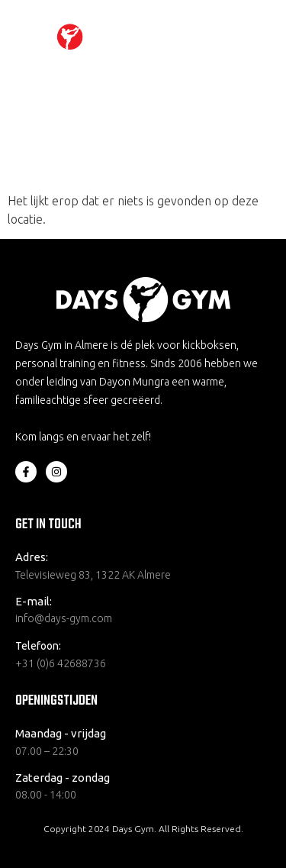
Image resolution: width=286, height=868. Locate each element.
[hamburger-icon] (250, 37)
